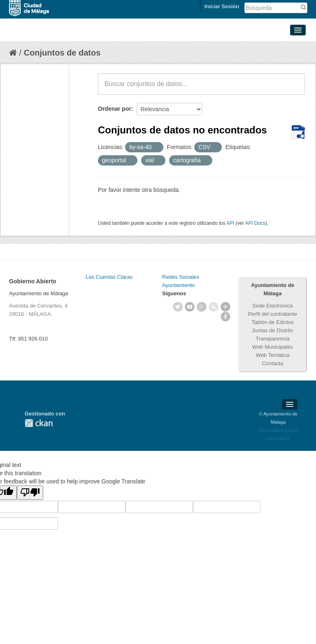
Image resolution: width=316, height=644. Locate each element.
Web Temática (273, 355)
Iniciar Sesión (222, 6)
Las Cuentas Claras (109, 277)
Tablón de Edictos (273, 322)
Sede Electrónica (272, 306)
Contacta (272, 363)
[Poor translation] (30, 493)
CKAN (39, 423)
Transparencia (273, 339)
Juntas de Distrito (272, 330)
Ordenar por (115, 109)
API (230, 223)
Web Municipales (273, 347)
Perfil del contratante (273, 314)
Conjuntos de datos (62, 53)
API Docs (256, 223)
